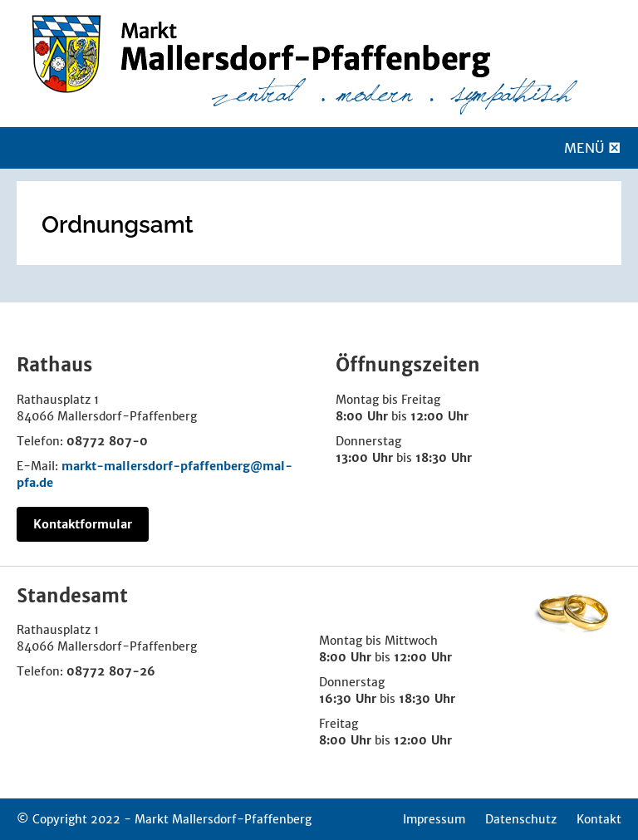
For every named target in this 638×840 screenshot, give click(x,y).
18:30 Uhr (444, 458)
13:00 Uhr (364, 458)
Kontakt (599, 819)
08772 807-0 (107, 441)
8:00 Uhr (362, 416)
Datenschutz (521, 819)
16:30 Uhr (348, 699)
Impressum (434, 819)
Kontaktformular (83, 524)
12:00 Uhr (439, 416)
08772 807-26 (111, 671)
